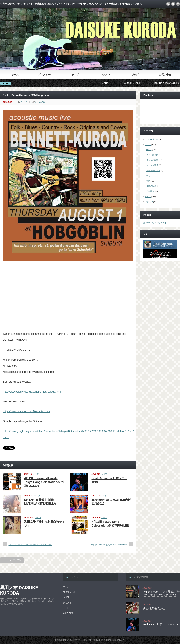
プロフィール (45, 75)
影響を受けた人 (153, 170)
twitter (173, 4)
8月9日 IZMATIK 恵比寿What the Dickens (109, 545)
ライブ (75, 75)
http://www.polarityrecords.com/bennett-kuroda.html (32, 392)
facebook (178, 4)
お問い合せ (165, 75)
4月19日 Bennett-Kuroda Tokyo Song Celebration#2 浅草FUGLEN (44, 482)
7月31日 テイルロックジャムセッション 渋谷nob (30, 544)
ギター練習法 (152, 155)
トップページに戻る (12, 560)
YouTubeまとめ (152, 139)
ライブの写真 (152, 160)
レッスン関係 (152, 165)
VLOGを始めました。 (155, 608)
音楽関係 (150, 191)
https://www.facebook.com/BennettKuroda (27, 411)
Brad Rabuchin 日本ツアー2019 (160, 624)
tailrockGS (40, 102)
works (149, 150)
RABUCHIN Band (134, 83)
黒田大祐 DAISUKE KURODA (19, 590)
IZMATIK (107, 83)
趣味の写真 (151, 186)
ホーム (15, 75)
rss (168, 4)
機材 (148, 181)
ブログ (135, 75)
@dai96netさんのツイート (155, 223)
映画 (148, 176)
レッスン (105, 75)
